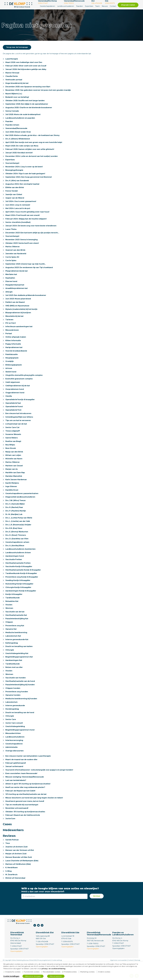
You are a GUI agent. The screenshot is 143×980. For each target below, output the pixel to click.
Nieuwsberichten (13, 748)
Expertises (89, 6)
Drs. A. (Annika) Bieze (15, 556)
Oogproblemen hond (15, 400)
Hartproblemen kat (14, 354)
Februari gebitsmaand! (16, 778)
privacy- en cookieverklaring (53, 969)
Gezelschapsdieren (48, 6)
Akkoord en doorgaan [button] (33, 976)
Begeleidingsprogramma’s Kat (19, 670)
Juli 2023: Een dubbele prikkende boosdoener (26, 300)
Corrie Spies (11, 265)
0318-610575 (68, 959)
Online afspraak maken (16, 343)
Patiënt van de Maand (15, 308)
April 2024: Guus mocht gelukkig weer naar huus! (28, 215)
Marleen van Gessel (14, 475)
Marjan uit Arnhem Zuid (16, 870)
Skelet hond (11, 379)
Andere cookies (104, 972)
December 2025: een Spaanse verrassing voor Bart (28, 87)
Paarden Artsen (12, 126)
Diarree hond (11, 286)
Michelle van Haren (14, 467)
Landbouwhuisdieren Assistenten (21, 560)
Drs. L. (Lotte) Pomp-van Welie (19, 528)
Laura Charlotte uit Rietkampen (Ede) (22, 878)
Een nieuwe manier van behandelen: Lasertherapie (28, 771)
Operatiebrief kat (13, 411)
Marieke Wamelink (14, 485)
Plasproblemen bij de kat (17, 276)
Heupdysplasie (12, 364)
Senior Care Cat (12, 435)
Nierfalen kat (11, 279)
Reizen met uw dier (14, 681)
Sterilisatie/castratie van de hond (20, 695)
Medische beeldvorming (17, 645)
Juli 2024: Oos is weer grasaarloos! (21, 205)
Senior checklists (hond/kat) (18, 226)
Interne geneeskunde (15, 720)
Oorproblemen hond (15, 396)
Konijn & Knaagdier (14, 606)
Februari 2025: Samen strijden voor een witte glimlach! (30, 151)
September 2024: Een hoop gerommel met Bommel (29, 180)
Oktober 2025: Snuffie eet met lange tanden (25, 102)
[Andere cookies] (97, 972)
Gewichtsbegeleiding (15, 741)
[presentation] (54, 923)
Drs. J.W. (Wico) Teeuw (16, 510)
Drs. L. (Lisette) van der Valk (18, 531)
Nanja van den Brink (14, 460)
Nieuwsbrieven (12, 336)
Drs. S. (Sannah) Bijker (15, 514)
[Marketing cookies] (79, 972)
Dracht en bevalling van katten (19, 659)
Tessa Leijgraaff (13, 439)
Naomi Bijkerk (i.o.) (14, 94)
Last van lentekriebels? (16, 796)
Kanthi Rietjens (12, 492)
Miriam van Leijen (13, 464)
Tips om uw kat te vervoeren (19, 428)
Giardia (9, 404)
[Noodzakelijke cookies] (42, 972)
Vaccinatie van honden (16, 691)
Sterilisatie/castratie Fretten (18, 574)
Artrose (9, 375)
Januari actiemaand (14, 782)
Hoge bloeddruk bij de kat (17, 84)
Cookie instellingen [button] (11, 976)
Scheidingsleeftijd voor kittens (19, 425)
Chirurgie (10, 663)
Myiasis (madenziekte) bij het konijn (22, 315)
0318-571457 (119, 961)
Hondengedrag (12, 723)
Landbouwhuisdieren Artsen (18, 563)
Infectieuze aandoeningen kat (19, 332)
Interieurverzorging (14, 755)
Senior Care (11, 734)
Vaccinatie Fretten (14, 570)
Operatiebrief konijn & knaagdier (20, 407)
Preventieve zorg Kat (15, 638)
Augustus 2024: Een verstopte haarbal (23, 187)
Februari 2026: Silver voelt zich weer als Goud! (26, 66)
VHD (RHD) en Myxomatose (18, 311)
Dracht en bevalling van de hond (20, 727)
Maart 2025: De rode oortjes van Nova (22, 148)
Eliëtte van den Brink (15, 190)
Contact (113, 6)
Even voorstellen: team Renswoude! (22, 789)
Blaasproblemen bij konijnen (18, 318)
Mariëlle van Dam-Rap (15, 482)
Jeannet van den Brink (16, 254)
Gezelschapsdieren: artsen (18, 553)
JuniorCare (10, 835)
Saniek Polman (12, 856)
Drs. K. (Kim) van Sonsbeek (18, 183)
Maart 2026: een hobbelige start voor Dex (24, 63)
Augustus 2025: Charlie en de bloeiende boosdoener (29, 109)
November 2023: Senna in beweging (22, 244)
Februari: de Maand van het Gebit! (21, 807)
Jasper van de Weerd (15, 201)
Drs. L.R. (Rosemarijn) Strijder (19, 535)
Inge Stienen (11, 496)
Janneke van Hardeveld (16, 258)
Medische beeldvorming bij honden (22, 713)
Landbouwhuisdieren (66, 6)
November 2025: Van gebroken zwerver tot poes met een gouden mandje (39, 91)
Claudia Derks (12, 77)
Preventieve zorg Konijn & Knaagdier (22, 588)
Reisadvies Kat (12, 613)
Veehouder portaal (14, 80)
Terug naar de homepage (17, 47)
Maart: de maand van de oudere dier (22, 775)
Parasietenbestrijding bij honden (20, 698)
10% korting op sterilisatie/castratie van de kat (26, 810)
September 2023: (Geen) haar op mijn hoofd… (26, 269)
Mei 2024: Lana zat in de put (18, 212)
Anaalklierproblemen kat (17, 293)
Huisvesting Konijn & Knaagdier (20, 595)
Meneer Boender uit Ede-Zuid (19, 874)
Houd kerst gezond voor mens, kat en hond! (25, 817)
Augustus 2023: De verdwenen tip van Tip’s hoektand (30, 272)
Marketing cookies (87, 972)
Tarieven (9, 325)
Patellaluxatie (12, 361)
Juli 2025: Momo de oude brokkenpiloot (23, 116)
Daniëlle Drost (12, 499)
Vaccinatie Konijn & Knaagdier (19, 578)
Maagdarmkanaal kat (15, 290)
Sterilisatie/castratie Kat (16, 627)
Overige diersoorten (15, 766)
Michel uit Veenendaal (16, 895)
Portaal (9, 340)
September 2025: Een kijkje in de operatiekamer (27, 105)
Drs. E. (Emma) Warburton (17, 542)
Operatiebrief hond (14, 414)
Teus (8, 860)
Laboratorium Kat (13, 649)
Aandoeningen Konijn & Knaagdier (21, 602)
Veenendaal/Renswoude (16, 130)
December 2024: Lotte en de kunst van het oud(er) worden (32, 158)
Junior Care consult (14, 737)
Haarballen (10, 283)
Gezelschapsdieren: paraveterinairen (22, 503)
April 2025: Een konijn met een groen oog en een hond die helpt (34, 144)
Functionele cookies (32, 972)
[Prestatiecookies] (63, 972)
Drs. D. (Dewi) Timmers (16, 546)
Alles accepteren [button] (56, 976)
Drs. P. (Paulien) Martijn (16, 521)
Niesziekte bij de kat (15, 322)
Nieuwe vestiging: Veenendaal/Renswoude (25, 792)
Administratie (12, 762)
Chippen (9, 634)
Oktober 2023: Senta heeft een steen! (22, 247)
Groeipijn (10, 368)
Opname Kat (11, 641)
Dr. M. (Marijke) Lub (14, 524)
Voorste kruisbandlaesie (16, 357)
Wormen (9, 620)
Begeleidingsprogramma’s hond (20, 744)
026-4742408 (43, 959)
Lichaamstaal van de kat (16, 432)
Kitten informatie (13, 347)
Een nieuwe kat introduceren (19, 421)
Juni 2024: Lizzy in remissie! (18, 208)
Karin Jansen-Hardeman (16, 489)
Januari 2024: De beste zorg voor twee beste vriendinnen (32, 229)
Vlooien (9, 617)
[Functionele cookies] (23, 972)
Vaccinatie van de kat (15, 624)
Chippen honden (13, 702)
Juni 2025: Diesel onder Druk (18, 134)
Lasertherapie (12, 59)
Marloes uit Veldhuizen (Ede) (18, 881)
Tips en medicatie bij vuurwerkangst (22, 821)
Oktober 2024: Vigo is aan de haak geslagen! (26, 176)
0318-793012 (94, 961)
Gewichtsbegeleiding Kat (17, 666)
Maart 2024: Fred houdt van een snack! (23, 219)
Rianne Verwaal (12, 73)
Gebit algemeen (13, 389)
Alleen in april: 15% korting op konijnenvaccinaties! (28, 800)
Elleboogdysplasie (14, 372)
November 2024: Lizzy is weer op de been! (25, 169)
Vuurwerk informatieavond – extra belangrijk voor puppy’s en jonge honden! (40, 785)
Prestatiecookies (70, 972)
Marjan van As (12, 478)
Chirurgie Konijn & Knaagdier (19, 599)
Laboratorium (11, 716)
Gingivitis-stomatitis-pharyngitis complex (24, 382)
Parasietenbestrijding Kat (17, 631)
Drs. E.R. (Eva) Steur (14, 538)
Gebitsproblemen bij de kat (18, 393)
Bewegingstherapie (14, 173)
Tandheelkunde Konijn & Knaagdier (22, 585)
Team (97, 6)
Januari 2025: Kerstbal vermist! (19, 155)
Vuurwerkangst (12, 166)
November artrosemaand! (17, 824)
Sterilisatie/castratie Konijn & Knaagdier (23, 581)
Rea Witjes (10, 453)
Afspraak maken (128, 5)
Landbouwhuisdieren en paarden (20, 119)
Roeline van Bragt (13, 450)
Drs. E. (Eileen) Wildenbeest (18, 141)
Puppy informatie (13, 350)
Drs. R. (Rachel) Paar (14, 517)
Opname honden (13, 709)
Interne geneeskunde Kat (17, 652)
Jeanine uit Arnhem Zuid (17, 863)
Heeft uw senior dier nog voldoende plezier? (26, 803)
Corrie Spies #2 (12, 261)
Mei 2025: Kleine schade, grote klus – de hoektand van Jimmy (33, 137)
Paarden (79, 6)
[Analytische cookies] (4, 972)
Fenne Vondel (12, 194)
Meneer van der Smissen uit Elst (20, 867)
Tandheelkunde (13, 610)
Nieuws (105, 6)
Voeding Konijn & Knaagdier (18, 592)
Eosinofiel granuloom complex (19, 386)
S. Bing (9, 888)
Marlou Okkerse (13, 251)
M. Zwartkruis (12, 892)
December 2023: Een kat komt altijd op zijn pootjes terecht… (33, 237)
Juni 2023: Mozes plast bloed (18, 304)
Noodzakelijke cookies (52, 972)
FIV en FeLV (11, 329)
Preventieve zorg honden (17, 705)
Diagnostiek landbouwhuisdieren (20, 507)
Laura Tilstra (11, 233)
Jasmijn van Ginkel (14, 197)
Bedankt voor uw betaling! (17, 98)
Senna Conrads (12, 112)
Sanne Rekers (12, 446)
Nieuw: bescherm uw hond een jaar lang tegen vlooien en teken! (35, 814)
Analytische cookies (13, 972)
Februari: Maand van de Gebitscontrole (23, 832)
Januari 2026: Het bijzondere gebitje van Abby (26, 70)
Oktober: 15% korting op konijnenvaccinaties (26, 828)
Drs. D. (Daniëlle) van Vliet (17, 549)
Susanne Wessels (13, 443)
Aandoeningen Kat (14, 673)
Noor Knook (11, 457)
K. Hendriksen (12, 885)
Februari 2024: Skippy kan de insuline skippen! (26, 222)
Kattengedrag (12, 656)
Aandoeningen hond (15, 567)
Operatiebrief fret (13, 418)
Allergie (9, 297)
